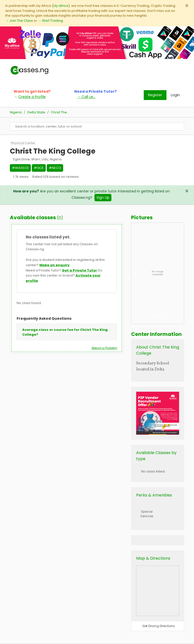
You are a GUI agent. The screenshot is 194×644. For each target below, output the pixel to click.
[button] (135, 273)
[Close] (187, 6)
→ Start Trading (50, 21)
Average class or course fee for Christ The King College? (65, 332)
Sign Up (103, 197)
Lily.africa (61, 6)
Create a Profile (32, 97)
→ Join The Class (19, 21)
